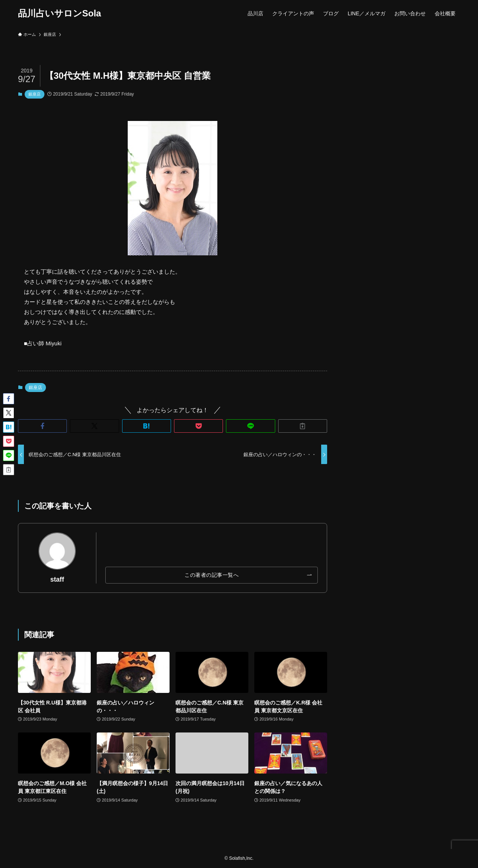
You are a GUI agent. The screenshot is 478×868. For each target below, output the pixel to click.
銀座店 (35, 94)
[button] (42, 426)
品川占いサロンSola (60, 13)
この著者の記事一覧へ (212, 575)
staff (57, 579)
